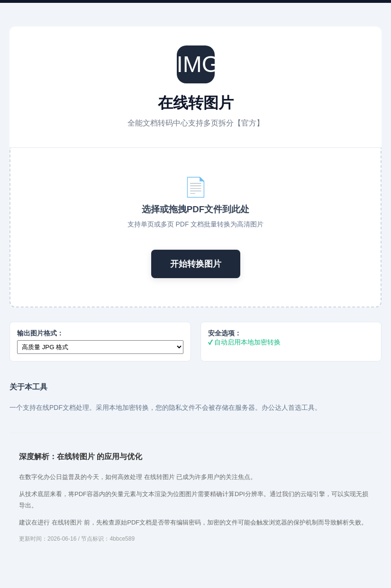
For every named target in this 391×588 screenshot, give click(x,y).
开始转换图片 (196, 264)
